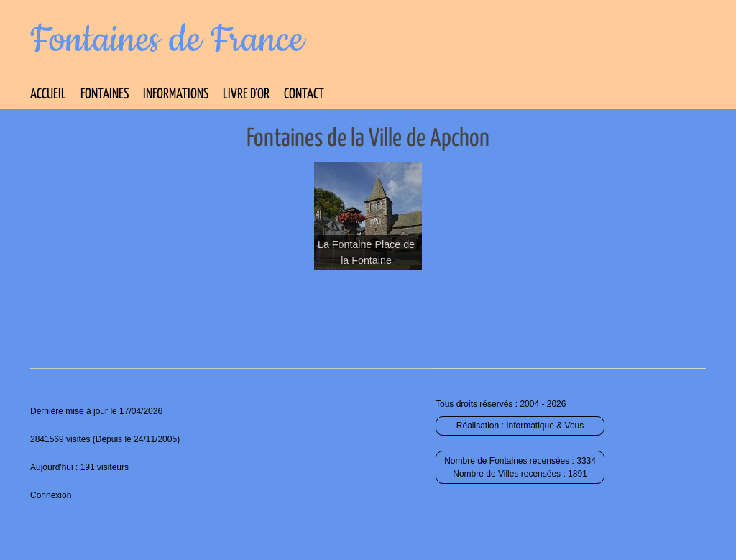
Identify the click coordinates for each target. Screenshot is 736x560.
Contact (304, 95)
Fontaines (105, 95)
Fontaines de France (167, 40)
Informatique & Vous (545, 426)
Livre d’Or (246, 95)
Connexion (51, 495)
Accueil (48, 95)
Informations (176, 95)
